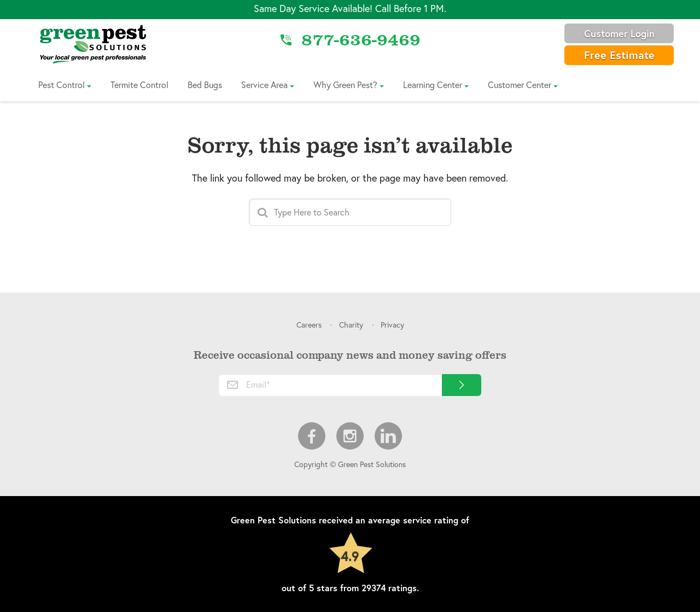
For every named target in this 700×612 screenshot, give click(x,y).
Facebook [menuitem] (312, 436)
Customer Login (619, 33)
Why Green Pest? (345, 84)
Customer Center (520, 84)
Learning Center (433, 84)
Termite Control (139, 84)
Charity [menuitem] (351, 325)
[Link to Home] (93, 44)
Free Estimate (619, 55)
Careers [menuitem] (309, 325)
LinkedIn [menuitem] (388, 436)
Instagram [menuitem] (350, 436)
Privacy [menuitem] (392, 325)
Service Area (264, 84)
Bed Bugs (205, 84)
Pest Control (62, 84)
